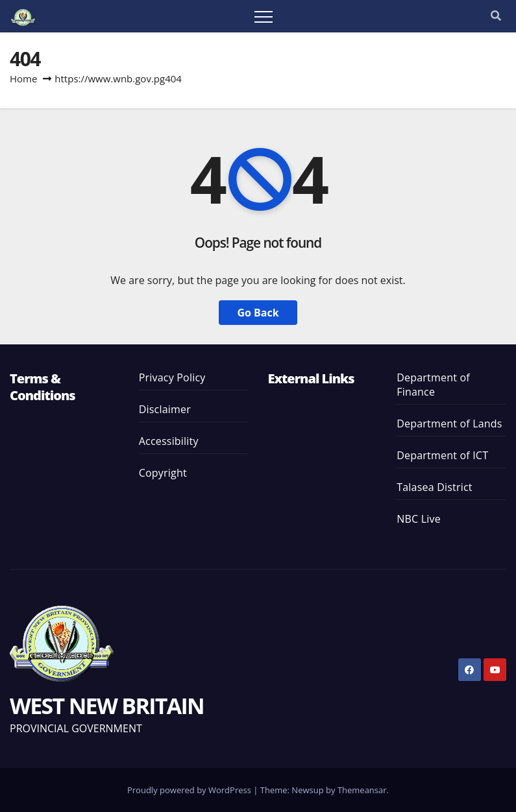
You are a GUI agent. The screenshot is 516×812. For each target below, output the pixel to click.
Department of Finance (433, 385)
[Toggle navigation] (264, 16)
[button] (496, 16)
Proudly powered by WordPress (190, 790)
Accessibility (169, 441)
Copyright (163, 473)
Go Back (258, 313)
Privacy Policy (172, 377)
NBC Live (419, 519)
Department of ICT (442, 455)
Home (23, 78)
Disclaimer (165, 409)
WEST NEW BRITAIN (107, 706)
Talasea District (434, 487)
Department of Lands (449, 424)
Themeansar (362, 790)
